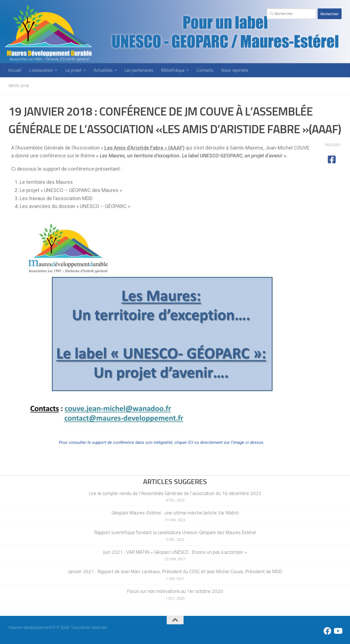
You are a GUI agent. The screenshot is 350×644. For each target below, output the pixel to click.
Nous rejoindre (235, 70)
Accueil (15, 70)
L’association (41, 70)
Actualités (103, 70)
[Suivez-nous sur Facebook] (328, 631)
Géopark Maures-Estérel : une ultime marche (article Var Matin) (175, 512)
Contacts (205, 70)
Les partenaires (139, 70)
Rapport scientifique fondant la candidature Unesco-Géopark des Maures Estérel (175, 532)
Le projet (73, 70)
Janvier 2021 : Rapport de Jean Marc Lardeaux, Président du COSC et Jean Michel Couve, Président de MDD (175, 571)
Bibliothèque (173, 70)
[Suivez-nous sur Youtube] (338, 631)
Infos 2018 (20, 86)
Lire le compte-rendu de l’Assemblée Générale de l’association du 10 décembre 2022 (175, 493)
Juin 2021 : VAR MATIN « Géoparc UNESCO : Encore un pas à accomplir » (175, 552)
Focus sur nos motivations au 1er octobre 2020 (175, 591)
